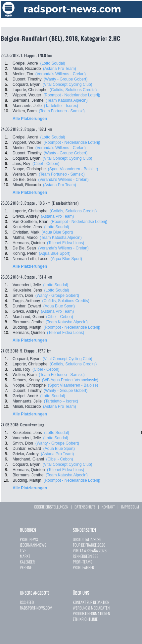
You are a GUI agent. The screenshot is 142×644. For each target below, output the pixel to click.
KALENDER (27, 562)
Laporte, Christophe (30, 90)
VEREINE (26, 567)
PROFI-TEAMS (83, 562)
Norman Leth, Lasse (30, 259)
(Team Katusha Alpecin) (67, 100)
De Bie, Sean (24, 180)
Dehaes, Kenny (26, 380)
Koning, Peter (25, 253)
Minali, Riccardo (27, 69)
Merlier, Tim (23, 74)
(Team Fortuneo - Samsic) (62, 111)
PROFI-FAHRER (83, 567)
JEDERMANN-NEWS (33, 545)
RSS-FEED (27, 602)
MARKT (25, 556)
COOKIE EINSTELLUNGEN (51, 507)
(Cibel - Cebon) (46, 164)
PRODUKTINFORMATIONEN (91, 613)
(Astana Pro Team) (60, 69)
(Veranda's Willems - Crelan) (61, 74)
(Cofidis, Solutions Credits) (73, 90)
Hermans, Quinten (29, 243)
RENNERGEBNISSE (86, 556)
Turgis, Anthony (26, 301)
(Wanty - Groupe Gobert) (66, 79)
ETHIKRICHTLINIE (85, 619)
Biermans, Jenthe (28, 100)
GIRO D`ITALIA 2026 (87, 539)
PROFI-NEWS (29, 539)
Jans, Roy (21, 164)
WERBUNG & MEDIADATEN (91, 608)
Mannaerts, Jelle (27, 106)
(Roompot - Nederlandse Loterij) (72, 95)
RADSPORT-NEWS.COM (36, 608)
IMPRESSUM (130, 507)
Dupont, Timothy (27, 79)
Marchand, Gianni (28, 317)
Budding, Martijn (27, 327)
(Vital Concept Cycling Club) (68, 84)
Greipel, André (25, 63)
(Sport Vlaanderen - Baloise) (73, 169)
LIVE (23, 550)
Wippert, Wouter (27, 95)
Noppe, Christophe (29, 169)
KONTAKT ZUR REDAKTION (91, 602)
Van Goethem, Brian (30, 222)
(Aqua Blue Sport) (57, 232)
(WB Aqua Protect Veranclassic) (70, 380)
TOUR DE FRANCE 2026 (89, 545)
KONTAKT (108, 507)
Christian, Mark (26, 232)
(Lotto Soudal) (52, 63)
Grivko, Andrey (26, 216)
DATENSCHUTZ (85, 507)
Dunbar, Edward (27, 306)
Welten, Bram (24, 111)
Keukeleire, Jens (27, 227)
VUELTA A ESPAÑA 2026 (90, 550)
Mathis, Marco (25, 238)
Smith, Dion (23, 295)
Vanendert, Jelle (27, 285)
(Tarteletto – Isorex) (61, 106)
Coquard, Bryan (26, 84)
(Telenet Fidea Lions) (66, 243)
